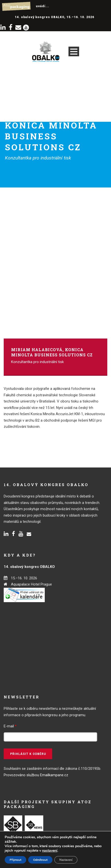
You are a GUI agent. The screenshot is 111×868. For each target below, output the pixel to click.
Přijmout (15, 860)
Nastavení (66, 860)
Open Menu (74, 51)
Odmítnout (40, 860)
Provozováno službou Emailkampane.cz (36, 775)
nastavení (50, 851)
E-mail (10, 726)
